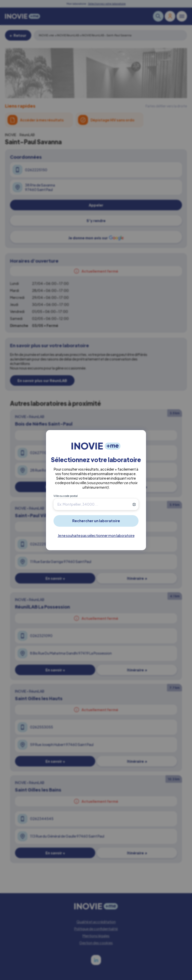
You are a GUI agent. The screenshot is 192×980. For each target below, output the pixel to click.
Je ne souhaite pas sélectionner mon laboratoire (96, 535)
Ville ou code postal (66, 496)
